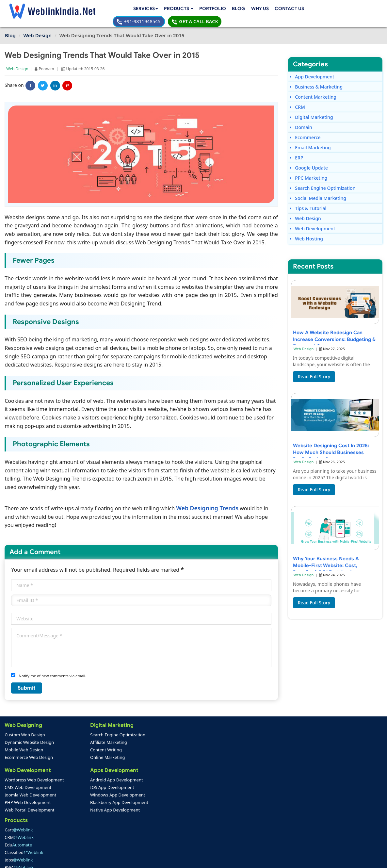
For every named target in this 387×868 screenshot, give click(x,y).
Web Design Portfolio (90, 819)
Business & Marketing (316, 81)
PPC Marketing (308, 172)
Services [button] (86, 9)
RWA (145, 766)
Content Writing (84, 743)
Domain (301, 121)
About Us (17, 826)
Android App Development (94, 773)
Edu (144, 743)
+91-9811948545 (298, 9)
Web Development (312, 223)
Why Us (203, 9)
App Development (312, 71)
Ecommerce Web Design (29, 751)
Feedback (17, 834)
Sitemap (138, 834)
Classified (150, 751)
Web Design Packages (153, 788)
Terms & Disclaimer (240, 858)
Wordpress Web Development (35, 773)
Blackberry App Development (97, 796)
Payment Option (146, 819)
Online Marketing (85, 751)
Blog (182, 9)
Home (14, 819)
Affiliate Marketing (86, 736)
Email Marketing (310, 142)
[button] (121, 9)
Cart (145, 728)
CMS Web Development (28, 781)
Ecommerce (305, 131)
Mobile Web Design (24, 743)
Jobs (145, 758)
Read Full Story (314, 372)
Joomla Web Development (31, 788)
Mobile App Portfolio (89, 826)
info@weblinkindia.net (244, 783)
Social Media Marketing (318, 192)
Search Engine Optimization (322, 182)
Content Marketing (313, 91)
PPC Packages (145, 803)
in (55, 80)
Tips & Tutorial (308, 202)
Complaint (18, 841)
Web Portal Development (30, 803)
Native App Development (93, 803)
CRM (297, 101)
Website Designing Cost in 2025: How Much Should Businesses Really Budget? (331, 447)
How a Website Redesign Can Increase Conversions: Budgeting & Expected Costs (335, 334)
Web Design (17, 63)
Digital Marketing (311, 111)
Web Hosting (306, 233)
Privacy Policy (282, 858)
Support (138, 826)
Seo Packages (144, 796)
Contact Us (88, 17)
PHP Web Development (28, 796)
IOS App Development (90, 781)
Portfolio (156, 9)
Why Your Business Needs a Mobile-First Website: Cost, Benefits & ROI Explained (326, 560)
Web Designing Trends (208, 501)
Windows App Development (96, 788)
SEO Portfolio (82, 834)
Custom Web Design (25, 728)
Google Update (308, 162)
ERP (296, 152)
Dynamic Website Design (30, 736)
